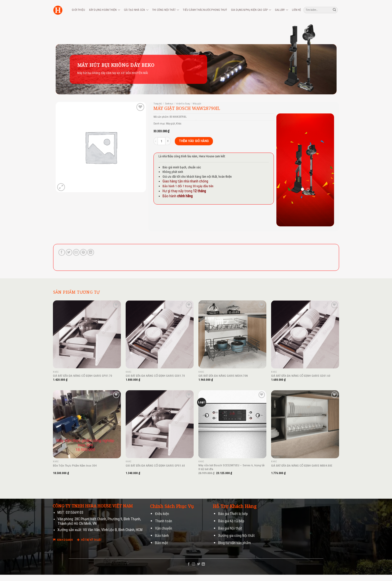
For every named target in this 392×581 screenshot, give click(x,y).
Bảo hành (162, 536)
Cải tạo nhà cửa (136, 10)
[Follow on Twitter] (199, 564)
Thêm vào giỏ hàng (194, 141)
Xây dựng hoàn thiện (105, 10)
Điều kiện (162, 514)
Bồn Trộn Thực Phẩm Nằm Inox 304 (75, 466)
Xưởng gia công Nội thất (237, 536)
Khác (179, 124)
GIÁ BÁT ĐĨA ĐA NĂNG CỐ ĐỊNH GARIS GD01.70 (155, 376)
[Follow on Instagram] (193, 564)
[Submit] (335, 10)
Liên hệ (296, 10)
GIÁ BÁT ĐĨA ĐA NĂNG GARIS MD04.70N (223, 376)
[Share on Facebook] (62, 252)
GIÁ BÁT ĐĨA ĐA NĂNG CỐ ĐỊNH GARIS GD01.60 (301, 376)
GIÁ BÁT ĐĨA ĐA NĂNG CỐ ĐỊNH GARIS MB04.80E (302, 466)
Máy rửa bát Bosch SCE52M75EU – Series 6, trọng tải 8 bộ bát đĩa (231, 467)
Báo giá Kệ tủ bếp (231, 521)
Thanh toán (164, 521)
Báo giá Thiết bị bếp (233, 514)
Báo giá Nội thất (230, 528)
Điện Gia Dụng (183, 104)
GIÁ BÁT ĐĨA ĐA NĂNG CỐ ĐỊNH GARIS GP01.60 (155, 466)
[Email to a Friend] (76, 252)
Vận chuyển (164, 528)
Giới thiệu (78, 10)
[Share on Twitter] (69, 252)
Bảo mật (162, 543)
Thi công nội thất (166, 10)
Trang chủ (158, 104)
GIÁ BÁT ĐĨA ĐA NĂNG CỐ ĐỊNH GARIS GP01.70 (83, 376)
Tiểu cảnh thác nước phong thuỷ (205, 10)
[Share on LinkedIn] (91, 252)
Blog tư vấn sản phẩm (234, 543)
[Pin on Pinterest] (83, 252)
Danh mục (169, 104)
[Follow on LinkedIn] (203, 564)
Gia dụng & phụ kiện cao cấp (251, 10)
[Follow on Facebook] (189, 564)
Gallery (282, 10)
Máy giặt (197, 104)
